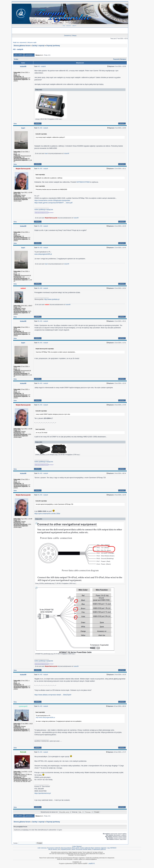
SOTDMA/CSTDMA (83, 182)
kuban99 (23, 66)
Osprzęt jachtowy (53, 46)
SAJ (59, 849)
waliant (23, 288)
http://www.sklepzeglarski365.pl (45, 717)
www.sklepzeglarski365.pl (43, 254)
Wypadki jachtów (66, 849)
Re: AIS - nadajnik (43, 128)
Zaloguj (74, 35)
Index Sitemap (77, 846)
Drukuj (16, 59)
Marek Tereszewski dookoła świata (81, 849)
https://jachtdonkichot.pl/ (43, 793)
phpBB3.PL (92, 864)
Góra (15, 124)
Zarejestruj (67, 35)
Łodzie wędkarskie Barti (87, 848)
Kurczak (23, 752)
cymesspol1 (23, 706)
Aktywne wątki (32, 42)
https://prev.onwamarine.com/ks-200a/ (47, 514)
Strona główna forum (22, 46)
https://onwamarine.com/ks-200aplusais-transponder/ (52, 200)
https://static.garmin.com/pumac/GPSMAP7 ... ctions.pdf (53, 203)
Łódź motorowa (42, 848)
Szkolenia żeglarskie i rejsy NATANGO (106, 848)
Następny (123, 59)
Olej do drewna (52, 849)
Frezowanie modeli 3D (54, 848)
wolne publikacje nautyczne (44, 210)
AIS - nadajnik (18, 49)
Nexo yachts (76, 848)
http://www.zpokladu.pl (52, 299)
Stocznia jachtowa (66, 848)
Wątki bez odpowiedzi (20, 42)
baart (23, 128)
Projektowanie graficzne (99, 849)
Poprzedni (116, 59)
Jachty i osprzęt (38, 46)
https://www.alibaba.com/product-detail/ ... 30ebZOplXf (53, 695)
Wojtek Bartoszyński (23, 169)
